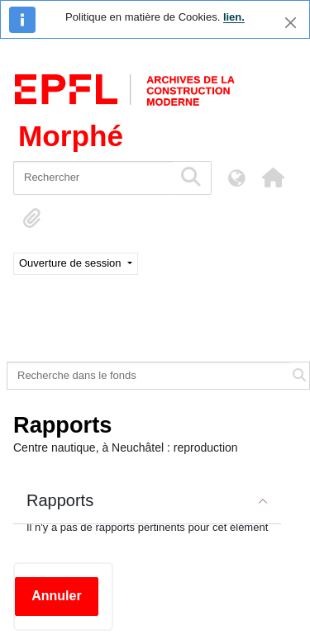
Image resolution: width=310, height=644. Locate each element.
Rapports (60, 500)
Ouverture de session (72, 263)
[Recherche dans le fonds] (149, 376)
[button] (273, 178)
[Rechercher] (93, 178)
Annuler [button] (56, 596)
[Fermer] (291, 23)
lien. (234, 17)
